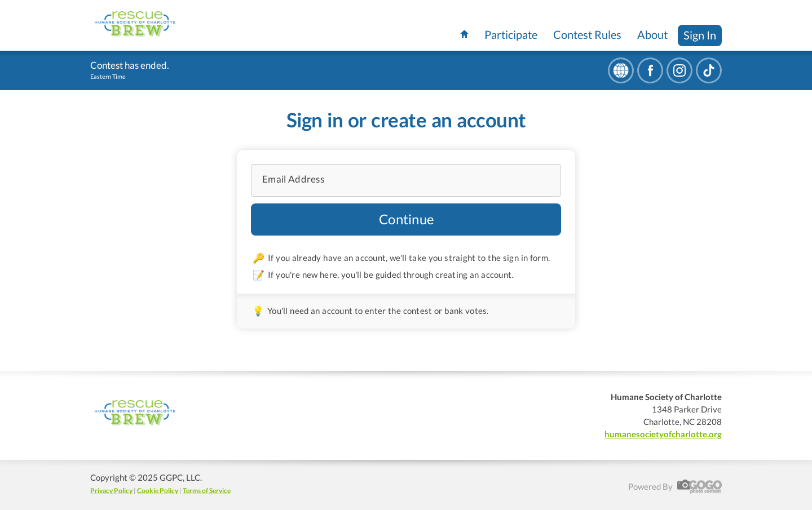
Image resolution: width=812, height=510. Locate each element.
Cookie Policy (158, 491)
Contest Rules (587, 34)
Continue (407, 219)
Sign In (700, 35)
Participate (511, 34)
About (652, 34)
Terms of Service (207, 491)
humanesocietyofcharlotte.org (663, 434)
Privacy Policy (111, 491)
